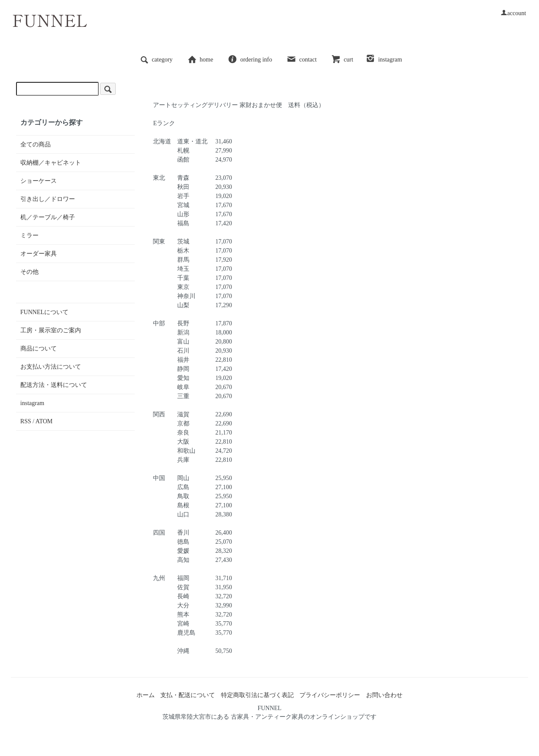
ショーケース (39, 181)
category (156, 60)
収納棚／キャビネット (51, 163)
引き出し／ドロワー (48, 199)
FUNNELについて (44, 312)
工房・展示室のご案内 (51, 330)
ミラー (29, 235)
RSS (26, 421)
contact (301, 60)
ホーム (146, 695)
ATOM (44, 421)
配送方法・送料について (54, 385)
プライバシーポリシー (330, 695)
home (200, 60)
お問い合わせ (384, 695)
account (513, 13)
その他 (29, 272)
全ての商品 (36, 144)
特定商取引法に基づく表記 (257, 695)
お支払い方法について (51, 367)
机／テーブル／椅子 (48, 217)
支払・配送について (188, 695)
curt (342, 60)
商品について (39, 349)
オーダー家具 (39, 254)
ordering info (250, 60)
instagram (384, 60)
